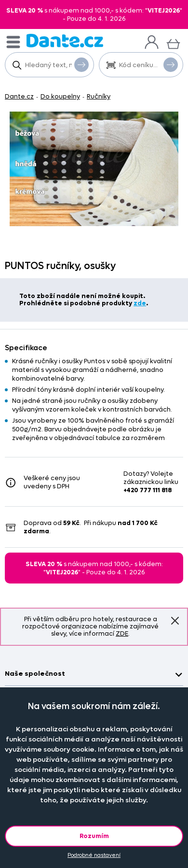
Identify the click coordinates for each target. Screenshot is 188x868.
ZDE (122, 633)
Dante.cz (19, 96)
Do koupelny (60, 96)
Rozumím (94, 836)
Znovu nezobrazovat (175, 621)
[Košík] (173, 43)
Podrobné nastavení (94, 855)
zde (140, 303)
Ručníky (99, 96)
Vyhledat (81, 64)
